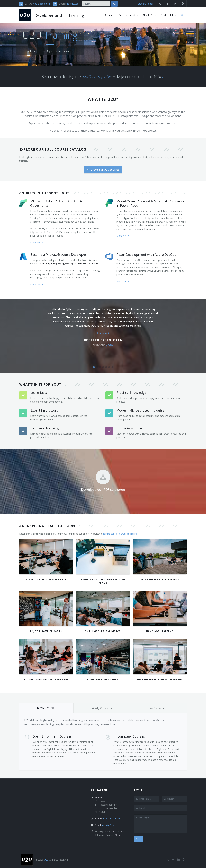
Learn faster (40, 393)
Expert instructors (44, 410)
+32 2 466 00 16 (41, 4)
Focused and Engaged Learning (46, 679)
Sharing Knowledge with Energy (160, 679)
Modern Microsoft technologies (140, 410)
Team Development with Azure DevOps (146, 255)
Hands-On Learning (160, 631)
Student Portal (145, 4)
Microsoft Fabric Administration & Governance (56, 203)
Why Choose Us (102, 708)
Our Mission (158, 708)
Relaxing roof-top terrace (160, 579)
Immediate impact (130, 428)
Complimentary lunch (103, 679)
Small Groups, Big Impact (103, 631)
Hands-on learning (44, 428)
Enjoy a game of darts (46, 631)
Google (109, 345)
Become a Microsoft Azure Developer (58, 255)
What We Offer (46, 708)
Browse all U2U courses (103, 170)
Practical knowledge (131, 393)
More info (37, 243)
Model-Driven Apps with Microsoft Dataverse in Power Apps (150, 203)
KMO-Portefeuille (97, 76)
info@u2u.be (72, 4)
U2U (46, 860)
